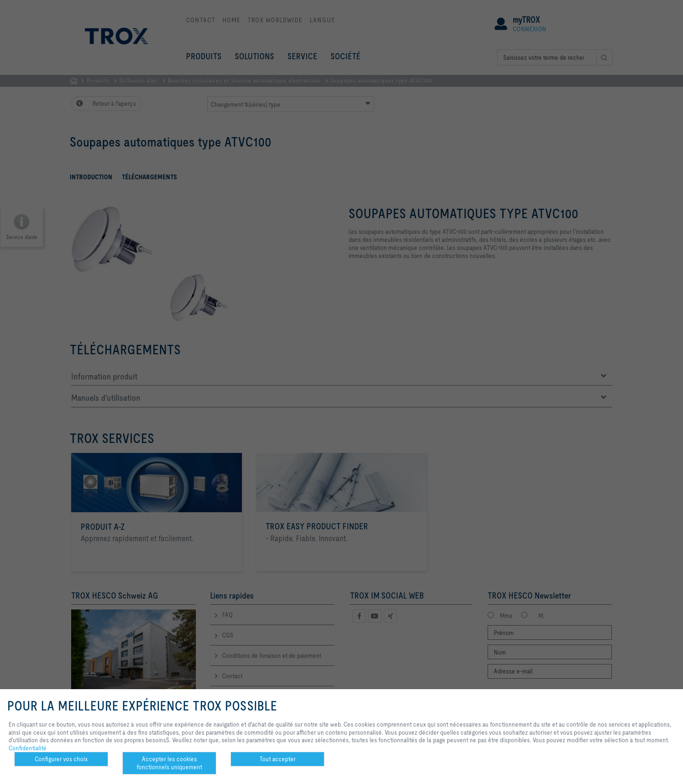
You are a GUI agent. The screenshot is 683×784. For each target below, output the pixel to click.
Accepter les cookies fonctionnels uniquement (169, 763)
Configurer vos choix (61, 759)
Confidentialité (28, 748)
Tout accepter (277, 759)
